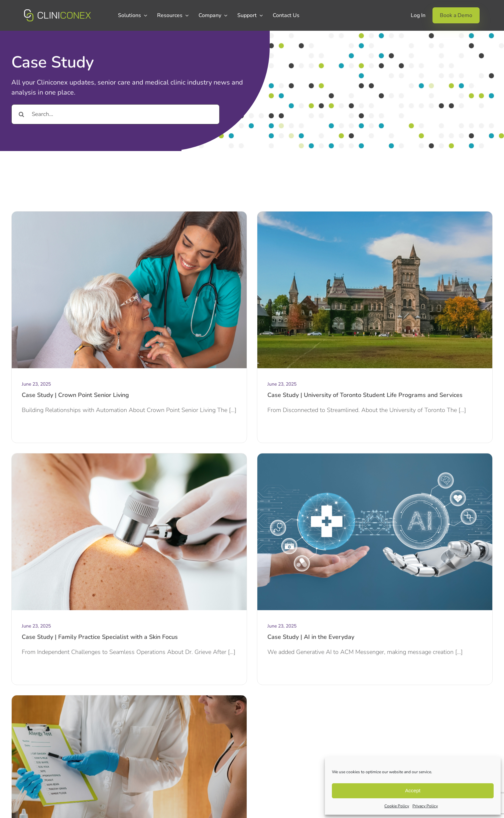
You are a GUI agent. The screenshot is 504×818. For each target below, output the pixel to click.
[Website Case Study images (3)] (129, 215)
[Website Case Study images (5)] (129, 698)
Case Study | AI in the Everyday (311, 637)
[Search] (21, 114)
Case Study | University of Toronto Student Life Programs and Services (365, 395)
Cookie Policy (397, 806)
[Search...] (115, 114)
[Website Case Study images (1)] (375, 215)
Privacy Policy (425, 806)
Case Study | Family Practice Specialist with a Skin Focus (100, 637)
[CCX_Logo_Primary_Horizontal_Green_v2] (57, 12)
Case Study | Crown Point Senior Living (75, 395)
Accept (413, 790)
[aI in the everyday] (375, 456)
